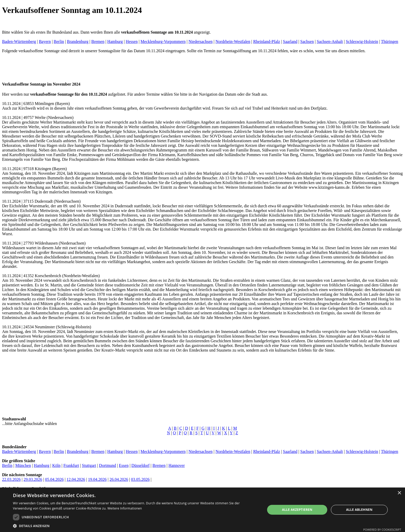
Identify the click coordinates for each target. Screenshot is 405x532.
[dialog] (202, 510)
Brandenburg (78, 41)
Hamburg (115, 41)
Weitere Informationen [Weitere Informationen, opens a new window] (125, 508)
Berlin (59, 41)
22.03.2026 (11, 479)
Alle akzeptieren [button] (297, 510)
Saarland (290, 41)
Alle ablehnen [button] (359, 510)
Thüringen (390, 41)
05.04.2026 (54, 479)
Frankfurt (71, 465)
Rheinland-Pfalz (267, 41)
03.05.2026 (140, 479)
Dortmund (107, 465)
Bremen (98, 41)
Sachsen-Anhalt (330, 41)
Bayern (45, 41)
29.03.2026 (33, 479)
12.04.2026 (76, 479)
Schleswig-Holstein (362, 41)
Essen (124, 465)
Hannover (177, 465)
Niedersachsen (201, 41)
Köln (56, 465)
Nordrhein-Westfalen (233, 41)
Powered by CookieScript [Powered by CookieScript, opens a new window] (382, 530)
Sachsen (307, 41)
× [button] (399, 493)
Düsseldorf (141, 465)
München (23, 465)
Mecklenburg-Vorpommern (163, 41)
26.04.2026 (119, 479)
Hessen (132, 41)
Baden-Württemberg (19, 41)
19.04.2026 (97, 479)
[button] (135, 526)
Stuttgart (89, 465)
